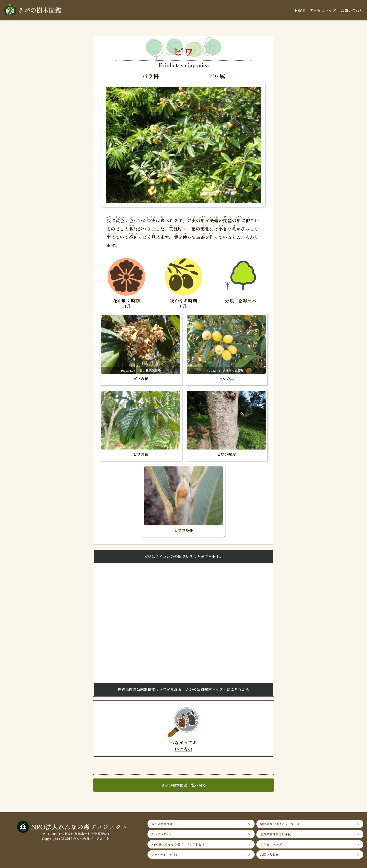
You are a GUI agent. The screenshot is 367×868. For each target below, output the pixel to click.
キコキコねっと (162, 834)
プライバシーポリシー (167, 854)
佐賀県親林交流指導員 (275, 834)
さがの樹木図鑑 (162, 824)
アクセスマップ (323, 10)
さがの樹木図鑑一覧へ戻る (183, 785)
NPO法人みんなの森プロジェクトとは (178, 844)
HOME (299, 10)
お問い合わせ (352, 10)
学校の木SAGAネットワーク (280, 824)
